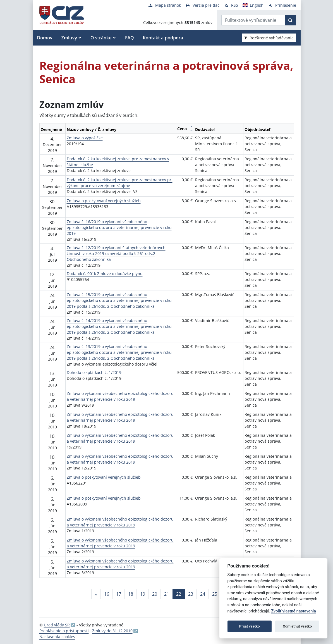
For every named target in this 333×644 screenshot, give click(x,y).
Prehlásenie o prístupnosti (64, 631)
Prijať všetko (250, 626)
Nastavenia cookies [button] (57, 637)
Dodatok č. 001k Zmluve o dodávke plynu (105, 274)
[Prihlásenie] (282, 5)
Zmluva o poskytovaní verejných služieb (104, 201)
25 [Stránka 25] (215, 594)
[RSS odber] (231, 5)
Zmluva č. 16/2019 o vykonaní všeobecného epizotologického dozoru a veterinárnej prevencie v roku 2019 (119, 227)
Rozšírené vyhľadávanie (269, 38)
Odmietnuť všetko (297, 626)
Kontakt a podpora (163, 38)
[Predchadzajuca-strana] (96, 594)
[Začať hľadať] (290, 20)
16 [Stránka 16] (107, 594)
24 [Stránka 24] (203, 594)
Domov (45, 38)
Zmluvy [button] (69, 38)
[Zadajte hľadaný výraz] (253, 20)
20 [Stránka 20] (155, 594)
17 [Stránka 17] (119, 594)
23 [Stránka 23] (191, 594)
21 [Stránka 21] (167, 594)
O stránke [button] (101, 38)
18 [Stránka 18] (131, 594)
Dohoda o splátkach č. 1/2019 (94, 372)
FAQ (130, 38)
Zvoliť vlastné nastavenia (294, 611)
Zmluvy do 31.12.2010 (112, 631)
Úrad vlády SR (57, 625)
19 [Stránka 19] (143, 594)
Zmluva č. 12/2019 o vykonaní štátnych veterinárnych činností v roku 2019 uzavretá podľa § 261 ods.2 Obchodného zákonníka (116, 253)
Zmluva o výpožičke (85, 138)
